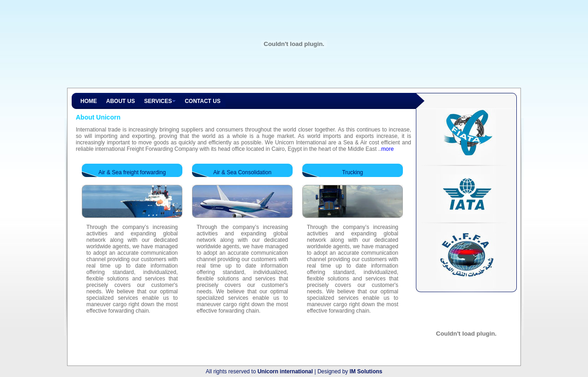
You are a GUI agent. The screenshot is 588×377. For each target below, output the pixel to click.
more (387, 149)
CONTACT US (203, 101)
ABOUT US (121, 101)
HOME (89, 101)
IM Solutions (366, 371)
